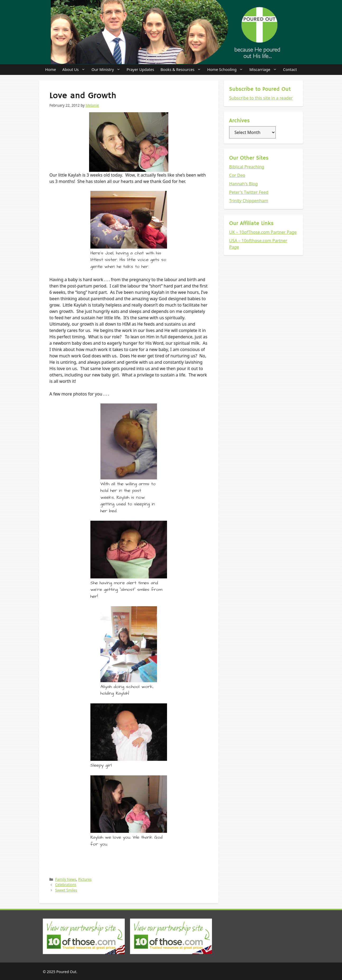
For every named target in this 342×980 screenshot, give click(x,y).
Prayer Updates (140, 69)
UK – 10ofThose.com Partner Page (263, 232)
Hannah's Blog (243, 184)
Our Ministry (107, 70)
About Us (75, 70)
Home (51, 69)
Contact (290, 69)
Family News (66, 879)
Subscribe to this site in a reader (261, 98)
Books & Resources (182, 70)
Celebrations (66, 885)
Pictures (85, 879)
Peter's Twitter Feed (249, 192)
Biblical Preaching (247, 167)
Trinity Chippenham (249, 201)
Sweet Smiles (66, 890)
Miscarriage (265, 70)
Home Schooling (227, 70)
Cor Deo (237, 175)
